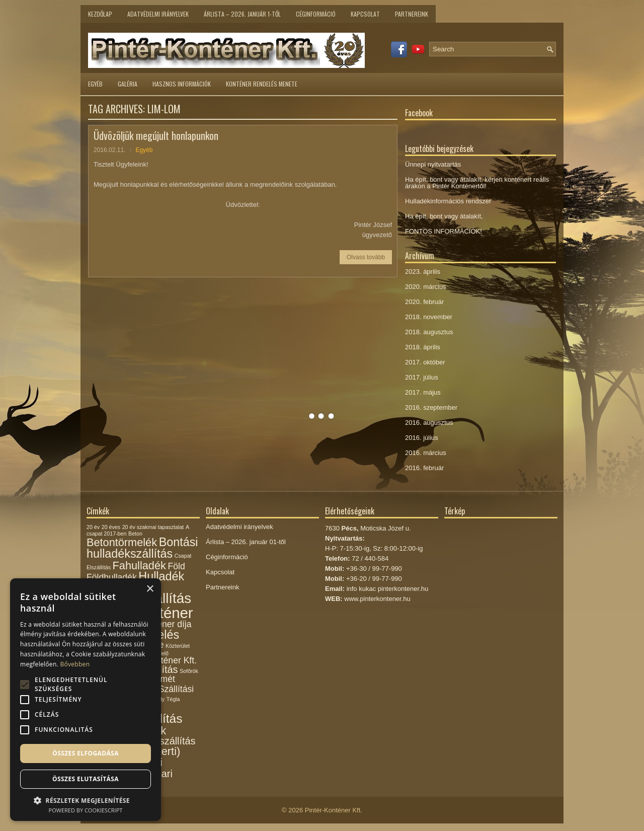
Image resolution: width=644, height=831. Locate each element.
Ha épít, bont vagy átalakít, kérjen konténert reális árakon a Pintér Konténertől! (477, 183)
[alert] (86, 700)
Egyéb (95, 84)
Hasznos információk (182, 84)
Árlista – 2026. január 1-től (242, 14)
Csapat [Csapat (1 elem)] (183, 556)
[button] (86, 800)
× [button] (150, 589)
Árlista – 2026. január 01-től (246, 542)
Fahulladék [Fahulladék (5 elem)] (139, 565)
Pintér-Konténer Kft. (334, 810)
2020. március (426, 287)
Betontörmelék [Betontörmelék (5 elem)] (122, 542)
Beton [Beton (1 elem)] (135, 534)
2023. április (423, 272)
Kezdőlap (100, 14)
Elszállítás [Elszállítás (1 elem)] (99, 567)
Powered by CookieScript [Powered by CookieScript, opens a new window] (86, 810)
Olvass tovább (366, 257)
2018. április (423, 347)
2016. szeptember (431, 407)
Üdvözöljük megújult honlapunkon (156, 135)
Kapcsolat (365, 14)
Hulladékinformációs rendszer (448, 201)
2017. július (422, 377)
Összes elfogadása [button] (86, 753)
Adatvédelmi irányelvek (158, 14)
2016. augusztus (429, 423)
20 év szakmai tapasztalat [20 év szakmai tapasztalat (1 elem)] (153, 527)
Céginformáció (316, 14)
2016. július (422, 438)
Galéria (128, 84)
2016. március (426, 453)
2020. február (424, 302)
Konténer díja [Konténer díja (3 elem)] (165, 624)
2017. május (423, 392)
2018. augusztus (429, 332)
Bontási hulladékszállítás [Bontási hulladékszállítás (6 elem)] (142, 548)
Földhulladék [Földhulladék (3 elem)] (112, 577)
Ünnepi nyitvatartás (433, 164)
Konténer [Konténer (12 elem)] (163, 613)
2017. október (425, 362)
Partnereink (412, 14)
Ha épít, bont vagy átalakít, (444, 216)
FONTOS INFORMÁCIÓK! (444, 231)
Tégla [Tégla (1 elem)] (173, 699)
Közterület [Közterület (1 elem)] (178, 646)
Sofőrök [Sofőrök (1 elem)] (189, 671)
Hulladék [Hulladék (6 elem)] (161, 576)
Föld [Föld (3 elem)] (176, 566)
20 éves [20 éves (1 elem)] (111, 527)
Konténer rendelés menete (262, 84)
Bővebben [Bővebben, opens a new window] (75, 664)
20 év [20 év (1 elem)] (93, 527)
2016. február (424, 468)
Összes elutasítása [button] (86, 779)
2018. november (429, 317)
